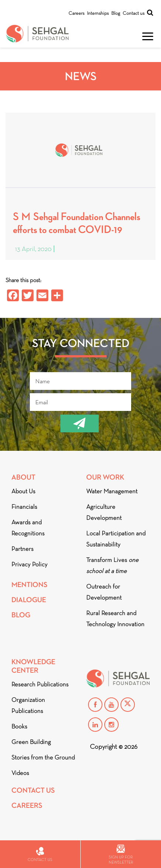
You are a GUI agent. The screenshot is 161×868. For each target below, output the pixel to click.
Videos (20, 773)
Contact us (134, 13)
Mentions (29, 585)
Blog (116, 13)
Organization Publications (28, 705)
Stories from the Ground (43, 757)
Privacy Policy (29, 564)
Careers (76, 13)
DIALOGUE (29, 600)
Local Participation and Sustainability (116, 539)
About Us (23, 491)
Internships (98, 13)
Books (19, 726)
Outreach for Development (104, 592)
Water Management (112, 491)
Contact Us (33, 790)
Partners (22, 549)
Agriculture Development (104, 512)
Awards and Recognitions (28, 528)
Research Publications (40, 684)
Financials (24, 507)
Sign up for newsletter (121, 855)
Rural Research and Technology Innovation (115, 619)
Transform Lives (112, 565)
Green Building (31, 742)
